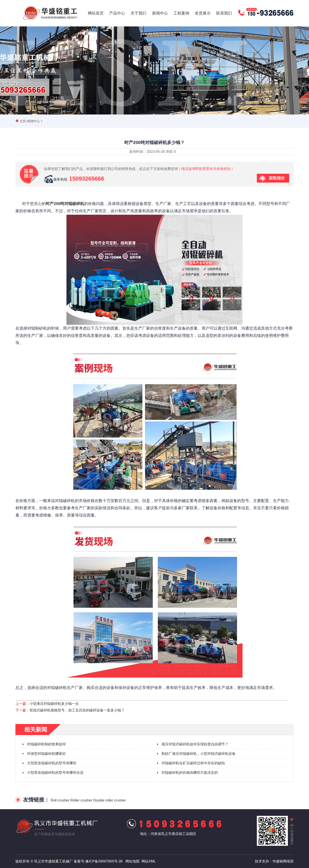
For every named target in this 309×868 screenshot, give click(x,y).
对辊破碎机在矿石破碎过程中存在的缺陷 (193, 763)
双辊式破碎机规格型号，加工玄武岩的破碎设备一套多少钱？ (77, 710)
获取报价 (277, 178)
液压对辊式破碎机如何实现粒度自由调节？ (195, 744)
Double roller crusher (110, 800)
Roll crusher (60, 800)
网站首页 (96, 13)
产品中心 (117, 13)
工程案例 (181, 13)
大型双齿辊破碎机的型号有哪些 (52, 763)
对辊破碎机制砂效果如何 (46, 744)
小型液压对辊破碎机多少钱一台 (54, 704)
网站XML (149, 861)
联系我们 (224, 13)
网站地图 (132, 861)
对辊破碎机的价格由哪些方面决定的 (190, 773)
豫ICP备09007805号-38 (104, 861)
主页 (23, 121)
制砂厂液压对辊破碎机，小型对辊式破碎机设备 (199, 754)
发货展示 (203, 13)
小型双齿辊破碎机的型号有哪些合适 (55, 773)
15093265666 (87, 179)
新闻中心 (160, 13)
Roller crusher (81, 800)
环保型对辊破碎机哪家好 (46, 754)
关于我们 (138, 13)
